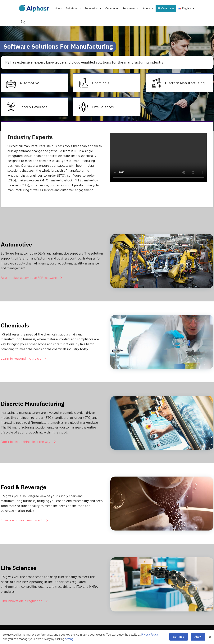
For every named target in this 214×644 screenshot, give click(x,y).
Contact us (168, 8)
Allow (198, 637)
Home (58, 8)
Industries (93, 8)
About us (148, 8)
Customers (112, 8)
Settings (179, 637)
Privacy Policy (150, 635)
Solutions (74, 8)
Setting (69, 639)
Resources (131, 8)
